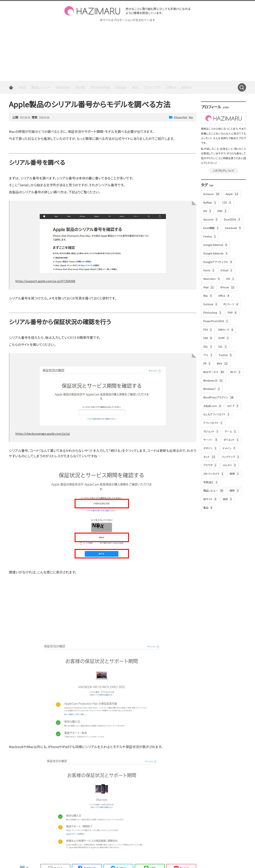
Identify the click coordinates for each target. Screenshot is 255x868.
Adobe (186, 87)
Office (171, 87)
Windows (63, 87)
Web (22, 87)
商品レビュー (41, 87)
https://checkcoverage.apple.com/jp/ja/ (43, 434)
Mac (135, 87)
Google (121, 87)
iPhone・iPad (100, 87)
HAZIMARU (92, 11)
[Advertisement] (127, 53)
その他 (80, 87)
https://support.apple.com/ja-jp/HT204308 (45, 281)
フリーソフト (152, 87)
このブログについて (224, 171)
